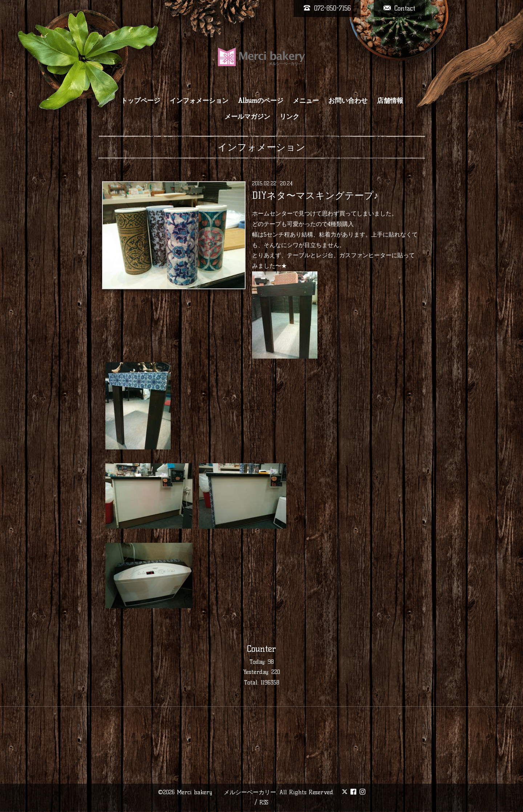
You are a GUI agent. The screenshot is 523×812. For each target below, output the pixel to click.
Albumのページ (261, 101)
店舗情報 (390, 101)
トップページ (141, 101)
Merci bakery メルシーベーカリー (226, 792)
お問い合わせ (348, 101)
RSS (264, 802)
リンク (289, 117)
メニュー (306, 101)
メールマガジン (247, 117)
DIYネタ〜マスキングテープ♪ (315, 195)
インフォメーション (199, 101)
